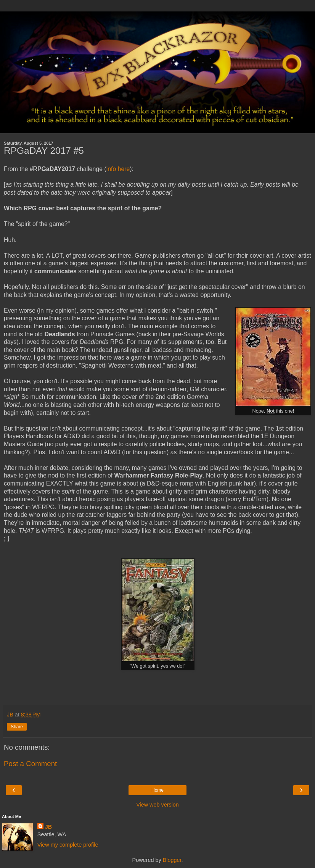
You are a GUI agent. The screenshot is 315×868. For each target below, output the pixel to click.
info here (118, 169)
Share (17, 727)
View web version (157, 805)
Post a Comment (30, 764)
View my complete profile (68, 845)
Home (157, 790)
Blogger (172, 860)
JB (48, 827)
